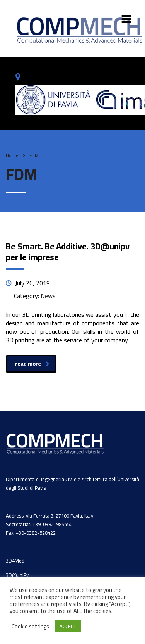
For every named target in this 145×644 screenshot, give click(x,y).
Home (12, 155)
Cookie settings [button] (30, 627)
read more (32, 364)
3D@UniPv (17, 575)
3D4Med (15, 561)
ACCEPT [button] (68, 626)
